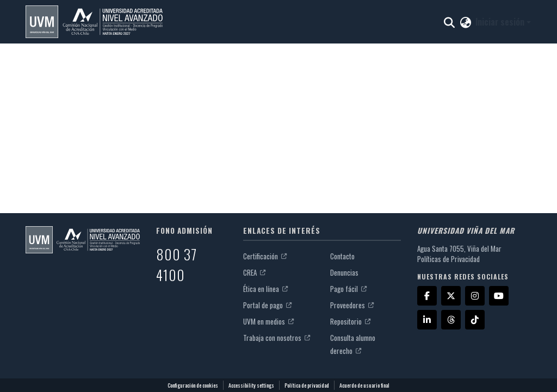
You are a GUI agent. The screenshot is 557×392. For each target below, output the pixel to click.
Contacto (342, 256)
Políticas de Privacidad (448, 259)
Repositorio (350, 321)
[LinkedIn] (427, 320)
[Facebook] (427, 296)
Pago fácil (348, 289)
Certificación (265, 256)
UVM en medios (268, 321)
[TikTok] (475, 320)
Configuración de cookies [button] (193, 385)
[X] (451, 296)
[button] (94, 22)
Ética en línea (265, 289)
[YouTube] (499, 296)
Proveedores (352, 305)
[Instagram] (475, 296)
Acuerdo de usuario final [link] (364, 385)
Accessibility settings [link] (251, 385)
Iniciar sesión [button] (501, 22)
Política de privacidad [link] (307, 385)
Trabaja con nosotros (277, 338)
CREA (254, 272)
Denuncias (344, 272)
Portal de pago (267, 305)
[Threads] (451, 320)
